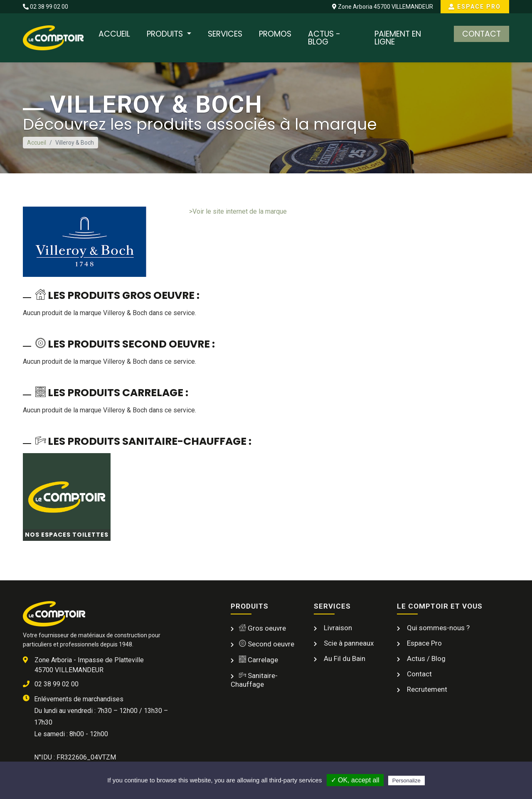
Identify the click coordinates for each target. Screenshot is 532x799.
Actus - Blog (324, 38)
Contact (482, 34)
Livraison (337, 627)
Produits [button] (166, 34)
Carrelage (259, 659)
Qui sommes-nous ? (437, 627)
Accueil (114, 34)
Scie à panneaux (348, 643)
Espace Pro (475, 7)
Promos (275, 34)
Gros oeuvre (262, 628)
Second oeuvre (267, 644)
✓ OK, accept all (355, 780)
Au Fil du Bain (344, 658)
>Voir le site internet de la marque (238, 211)
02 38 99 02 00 (46, 7)
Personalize (406, 781)
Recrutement (426, 689)
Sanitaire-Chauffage (254, 679)
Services (225, 34)
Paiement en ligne (398, 38)
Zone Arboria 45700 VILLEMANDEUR (382, 7)
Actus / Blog (425, 658)
